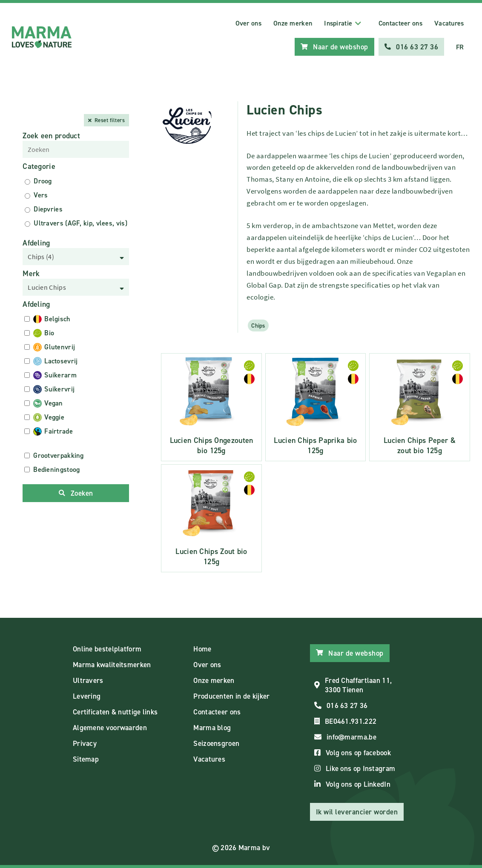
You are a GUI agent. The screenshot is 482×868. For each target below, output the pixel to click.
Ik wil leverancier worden (357, 812)
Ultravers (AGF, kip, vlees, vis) (80, 223)
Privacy (85, 743)
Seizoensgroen (216, 743)
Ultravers (88, 680)
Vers (41, 195)
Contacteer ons (400, 23)
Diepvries (48, 209)
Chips (258, 325)
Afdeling (36, 243)
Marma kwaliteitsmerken (112, 665)
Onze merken (293, 23)
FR (460, 47)
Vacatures (449, 23)
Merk (31, 274)
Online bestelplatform (107, 649)
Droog (43, 181)
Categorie (39, 166)
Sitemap (86, 759)
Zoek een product (51, 136)
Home (202, 649)
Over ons (248, 23)
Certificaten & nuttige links (115, 712)
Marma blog (212, 728)
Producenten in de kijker (231, 696)
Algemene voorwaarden (110, 728)
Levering (87, 696)
